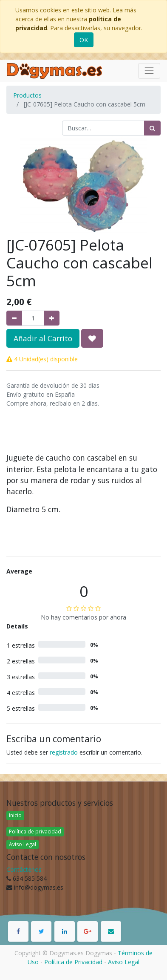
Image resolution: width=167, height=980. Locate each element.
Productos (27, 95)
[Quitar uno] (14, 318)
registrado (64, 752)
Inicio (15, 815)
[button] (92, 338)
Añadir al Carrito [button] (43, 338)
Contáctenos (24, 869)
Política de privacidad (35, 832)
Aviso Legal (23, 844)
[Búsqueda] (152, 128)
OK (84, 40)
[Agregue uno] (52, 318)
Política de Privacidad (73, 962)
